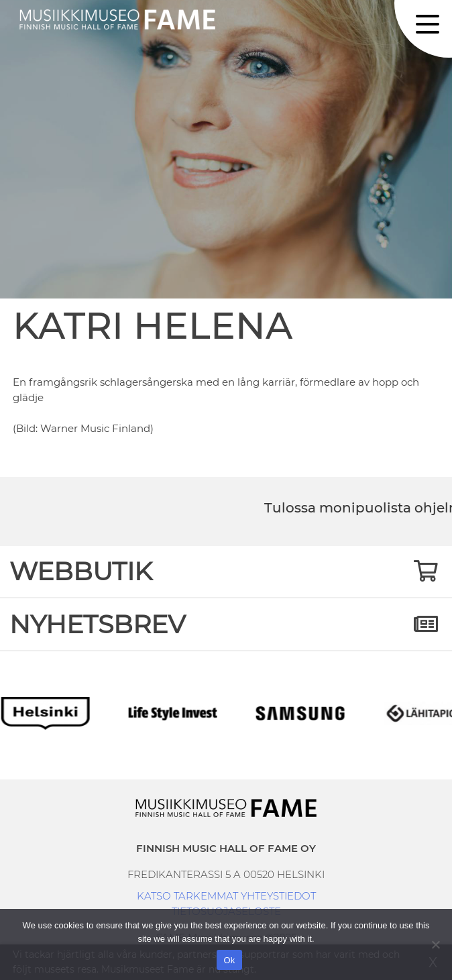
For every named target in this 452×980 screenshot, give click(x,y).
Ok (229, 960)
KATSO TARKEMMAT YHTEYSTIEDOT (226, 896)
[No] (435, 944)
